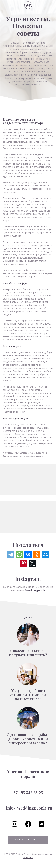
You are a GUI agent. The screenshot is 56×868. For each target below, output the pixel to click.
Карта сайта (28, 858)
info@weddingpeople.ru (29, 808)
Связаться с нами (28, 840)
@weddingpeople (35, 590)
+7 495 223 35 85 (28, 792)
